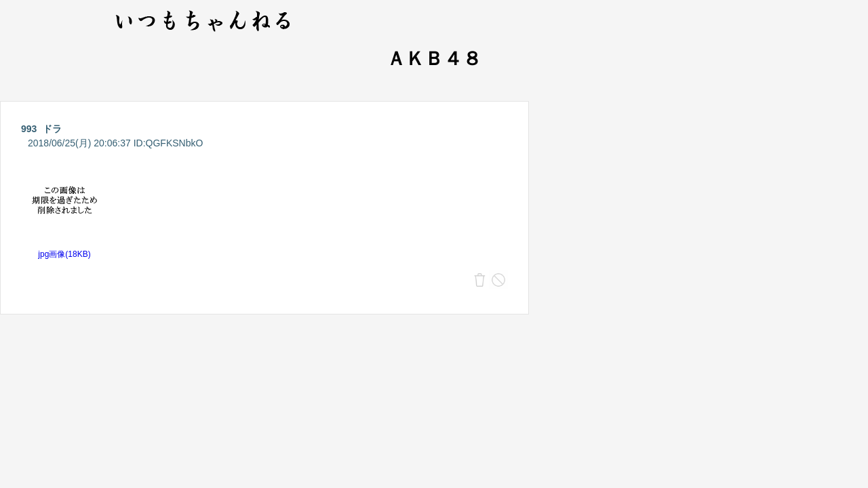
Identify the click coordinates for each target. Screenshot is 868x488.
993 (29, 129)
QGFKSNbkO (175, 143)
